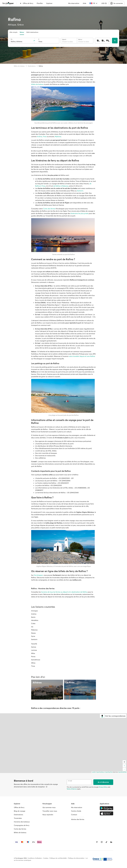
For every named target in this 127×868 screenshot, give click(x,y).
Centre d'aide (76, 811)
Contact (74, 815)
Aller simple (13, 32)
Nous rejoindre (48, 815)
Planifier (40, 3)
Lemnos (34, 650)
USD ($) (104, 3)
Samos (34, 647)
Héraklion (35, 620)
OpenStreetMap (122, 772)
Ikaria (33, 617)
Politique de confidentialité (58, 858)
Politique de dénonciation (76, 858)
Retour (22, 32)
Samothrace (36, 660)
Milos (33, 653)
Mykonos (58, 136)
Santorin (80, 191)
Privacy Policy (103, 787)
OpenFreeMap (100, 772)
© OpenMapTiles (108, 772)
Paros (33, 656)
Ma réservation (74, 3)
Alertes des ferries (78, 819)
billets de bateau (37, 84)
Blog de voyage (20, 811)
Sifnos (33, 663)
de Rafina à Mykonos (61, 186)
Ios (32, 627)
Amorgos (34, 611)
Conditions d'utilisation (35, 858)
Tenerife (34, 644)
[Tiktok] (106, 842)
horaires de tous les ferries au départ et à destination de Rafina (64, 592)
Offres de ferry (27, 3)
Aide (85, 3)
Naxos (33, 633)
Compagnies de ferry (22, 825)
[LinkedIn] (111, 842)
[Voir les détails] (47, 787)
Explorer (49, 3)
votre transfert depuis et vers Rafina (82, 356)
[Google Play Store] (106, 808)
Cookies (46, 858)
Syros (33, 636)
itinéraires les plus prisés (79, 213)
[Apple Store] (106, 813)
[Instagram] (102, 842)
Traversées (18, 818)
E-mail (70, 781)
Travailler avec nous (50, 811)
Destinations (32, 66)
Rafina (41, 66)
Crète (33, 623)
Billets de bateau (19, 66)
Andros (40, 136)
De (12, 39)
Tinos (45, 136)
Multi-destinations (32, 32)
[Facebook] (97, 842)
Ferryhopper (38, 575)
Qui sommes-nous (49, 807)
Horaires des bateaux (22, 822)
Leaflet (94, 772)
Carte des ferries (49, 209)
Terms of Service (72, 789)
